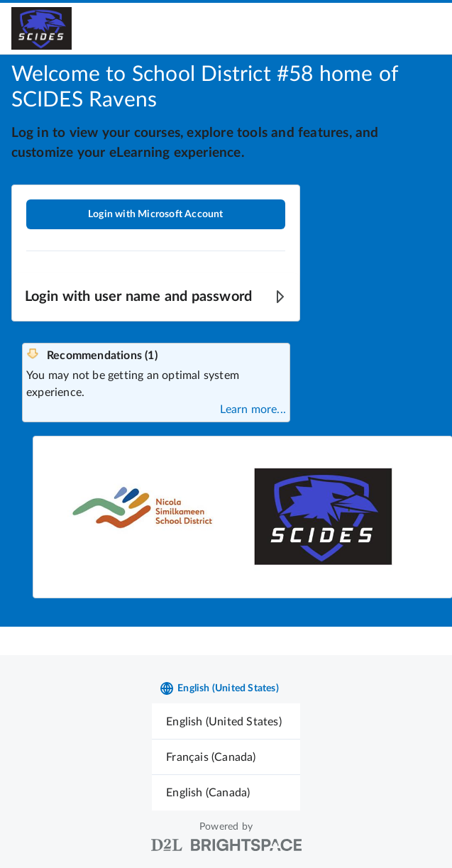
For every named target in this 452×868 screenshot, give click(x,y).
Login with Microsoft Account (156, 214)
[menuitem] (226, 721)
